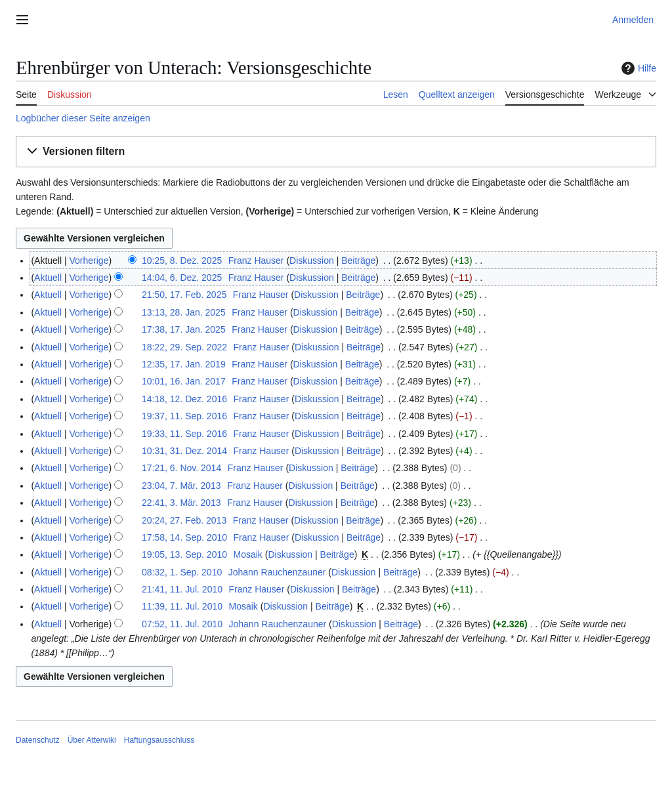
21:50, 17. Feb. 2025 (184, 295)
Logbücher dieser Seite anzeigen (83, 118)
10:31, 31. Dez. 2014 (184, 451)
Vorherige (89, 260)
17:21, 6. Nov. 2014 (181, 468)
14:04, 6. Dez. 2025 (182, 278)
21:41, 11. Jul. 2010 (182, 589)
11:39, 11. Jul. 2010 (182, 606)
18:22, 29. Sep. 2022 (184, 347)
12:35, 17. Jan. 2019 (184, 364)
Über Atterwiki (92, 740)
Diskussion (312, 260)
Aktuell (48, 278)
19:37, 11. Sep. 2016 (184, 416)
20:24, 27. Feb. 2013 (184, 520)
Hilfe (637, 68)
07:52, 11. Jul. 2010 (182, 624)
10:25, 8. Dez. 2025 (182, 260)
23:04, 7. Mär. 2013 (181, 486)
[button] (336, 152)
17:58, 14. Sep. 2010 (184, 537)
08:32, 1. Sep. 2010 (182, 572)
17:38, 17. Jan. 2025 (184, 329)
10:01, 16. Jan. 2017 (184, 381)
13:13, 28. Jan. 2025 (184, 312)
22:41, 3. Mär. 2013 (181, 503)
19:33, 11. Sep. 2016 (184, 434)
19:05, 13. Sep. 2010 (184, 554)
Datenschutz (38, 740)
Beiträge (358, 260)
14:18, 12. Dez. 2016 (184, 399)
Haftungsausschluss (159, 740)
